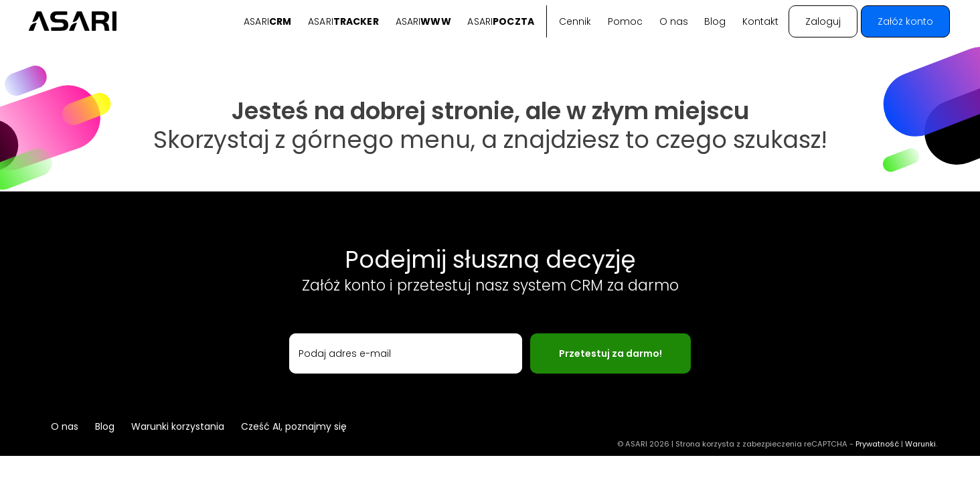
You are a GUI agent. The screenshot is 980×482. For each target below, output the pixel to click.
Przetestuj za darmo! (610, 353)
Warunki (920, 444)
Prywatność (877, 444)
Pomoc (625, 21)
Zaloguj (823, 21)
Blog (715, 21)
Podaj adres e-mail (345, 353)
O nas (674, 21)
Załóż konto (905, 21)
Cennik (575, 21)
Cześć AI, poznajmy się (294, 426)
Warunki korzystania (178, 426)
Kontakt (760, 21)
